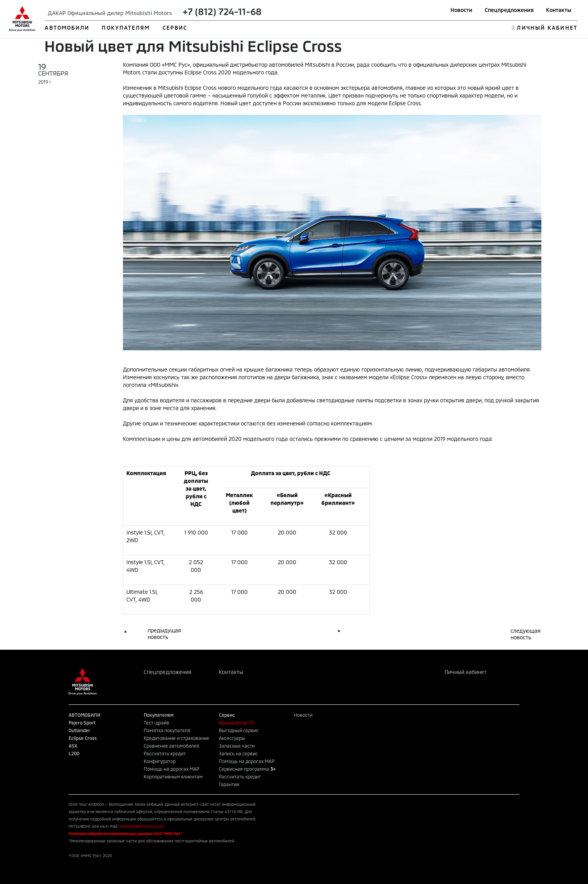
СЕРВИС (175, 28)
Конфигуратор (160, 761)
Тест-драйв (156, 723)
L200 (74, 753)
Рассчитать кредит (165, 753)
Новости (461, 10)
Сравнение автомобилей (171, 746)
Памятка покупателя (167, 730)
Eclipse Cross (83, 738)
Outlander (79, 730)
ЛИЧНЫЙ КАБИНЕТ (547, 28)
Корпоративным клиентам (173, 776)
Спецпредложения (509, 10)
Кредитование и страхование (176, 738)
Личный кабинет (465, 672)
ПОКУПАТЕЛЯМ (126, 28)
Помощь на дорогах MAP (171, 769)
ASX (73, 746)
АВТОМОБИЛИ (67, 28)
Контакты (559, 10)
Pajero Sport (82, 723)
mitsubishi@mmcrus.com (141, 826)
